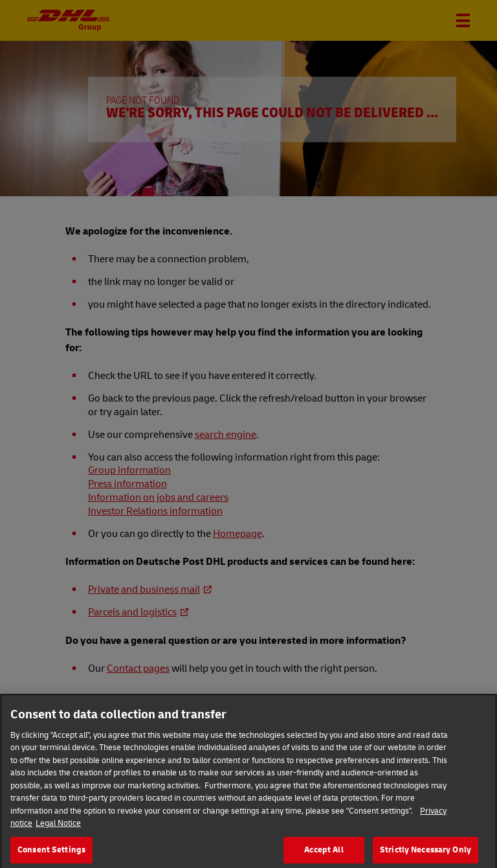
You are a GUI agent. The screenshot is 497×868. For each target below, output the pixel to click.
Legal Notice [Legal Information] (58, 831)
